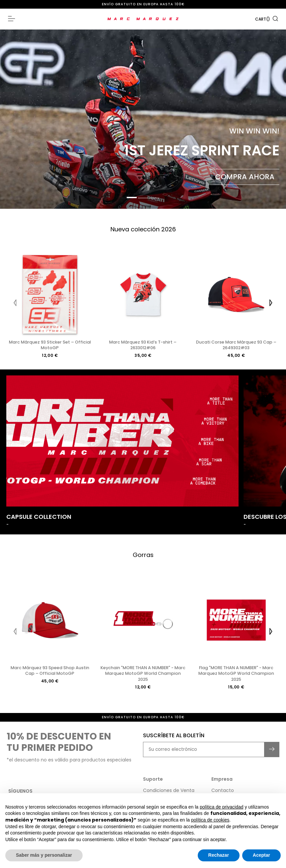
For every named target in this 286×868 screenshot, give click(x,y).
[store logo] (143, 19)
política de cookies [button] (210, 820)
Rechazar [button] (219, 855)
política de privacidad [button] (222, 807)
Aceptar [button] (261, 855)
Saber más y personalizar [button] (44, 855)
